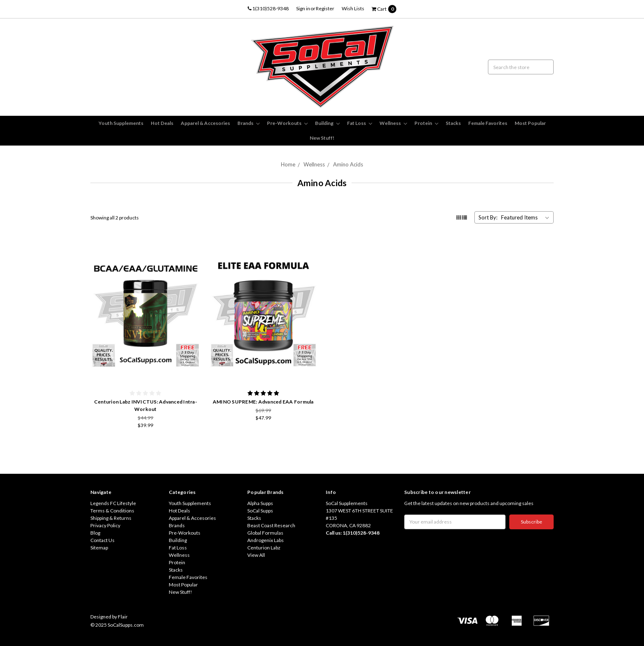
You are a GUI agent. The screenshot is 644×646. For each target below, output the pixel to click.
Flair (123, 617)
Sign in (303, 8)
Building (327, 123)
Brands (248, 123)
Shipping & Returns (111, 518)
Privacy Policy (105, 525)
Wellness (393, 123)
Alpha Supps (260, 503)
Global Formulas (265, 533)
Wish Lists (353, 8)
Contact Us (102, 540)
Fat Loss (360, 123)
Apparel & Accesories (205, 123)
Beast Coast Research (271, 525)
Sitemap (99, 548)
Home (288, 164)
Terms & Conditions (112, 511)
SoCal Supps (260, 511)
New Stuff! (322, 138)
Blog (95, 533)
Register (325, 8)
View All (256, 555)
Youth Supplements (121, 123)
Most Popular (530, 123)
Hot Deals (162, 123)
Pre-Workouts (287, 123)
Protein (426, 123)
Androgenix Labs (266, 540)
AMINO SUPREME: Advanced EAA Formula (263, 402)
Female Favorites (488, 123)
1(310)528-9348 (268, 8)
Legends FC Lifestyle (113, 503)
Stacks (453, 123)
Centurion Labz (264, 548)
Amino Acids (348, 164)
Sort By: (488, 217)
